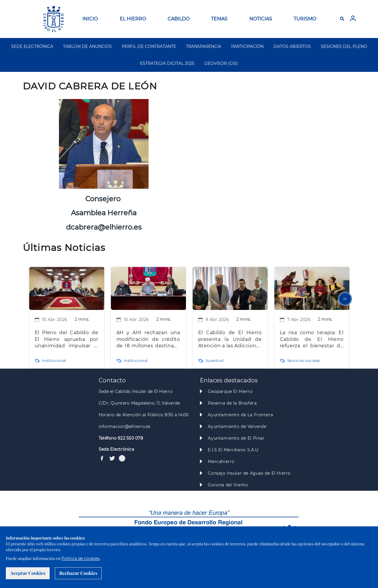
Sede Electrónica (116, 449)
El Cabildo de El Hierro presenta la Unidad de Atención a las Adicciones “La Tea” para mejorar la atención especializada (230, 340)
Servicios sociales (304, 361)
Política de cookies (80, 558)
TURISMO (305, 19)
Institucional (54, 361)
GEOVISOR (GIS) (221, 63)
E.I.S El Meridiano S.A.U (233, 450)
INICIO (90, 19)
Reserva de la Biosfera (232, 403)
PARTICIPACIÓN (247, 46)
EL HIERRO (133, 19)
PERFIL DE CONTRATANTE (149, 46)
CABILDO (178, 19)
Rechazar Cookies (78, 573)
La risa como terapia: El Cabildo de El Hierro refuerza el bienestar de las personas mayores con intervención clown (312, 340)
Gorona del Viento (228, 485)
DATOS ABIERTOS (292, 46)
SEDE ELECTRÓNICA (32, 46)
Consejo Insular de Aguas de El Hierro (249, 473)
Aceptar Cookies (28, 573)
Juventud (215, 361)
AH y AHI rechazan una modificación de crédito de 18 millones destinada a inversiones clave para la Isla (148, 340)
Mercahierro (221, 462)
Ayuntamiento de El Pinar (236, 438)
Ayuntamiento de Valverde (237, 426)
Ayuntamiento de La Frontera (240, 415)
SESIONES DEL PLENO (344, 46)
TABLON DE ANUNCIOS (87, 46)
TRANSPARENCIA (204, 46)
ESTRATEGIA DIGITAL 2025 (167, 63)
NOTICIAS (261, 19)
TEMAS (219, 19)
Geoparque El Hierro (230, 391)
